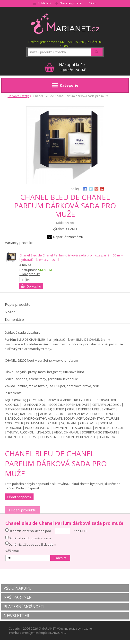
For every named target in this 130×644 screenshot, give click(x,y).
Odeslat (60, 558)
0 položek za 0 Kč (72, 67)
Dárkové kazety (18, 96)
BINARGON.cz (57, 633)
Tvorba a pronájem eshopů (28, 633)
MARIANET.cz (65, 23)
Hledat (97, 52)
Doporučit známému (68, 237)
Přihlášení (44, 3)
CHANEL (72, 229)
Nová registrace (71, 3)
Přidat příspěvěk (19, 497)
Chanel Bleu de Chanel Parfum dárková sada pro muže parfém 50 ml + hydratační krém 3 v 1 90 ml (71, 257)
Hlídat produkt (30, 274)
